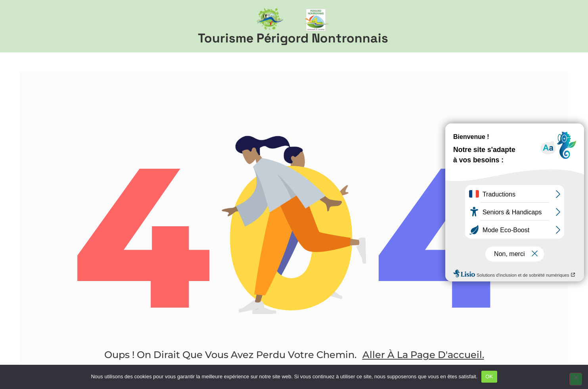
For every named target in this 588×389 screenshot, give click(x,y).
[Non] (576, 379)
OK (489, 376)
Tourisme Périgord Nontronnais (293, 38)
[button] (567, 26)
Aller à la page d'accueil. (423, 355)
